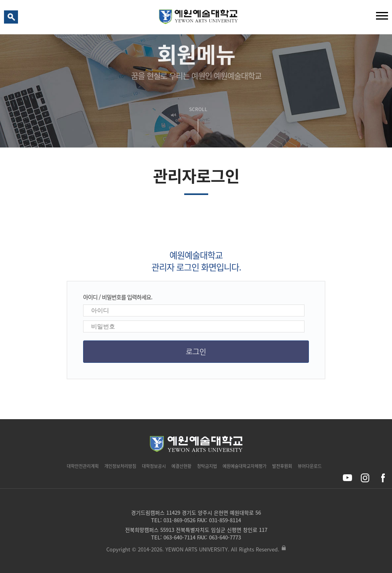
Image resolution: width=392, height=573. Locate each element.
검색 (12, 19)
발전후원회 (282, 466)
